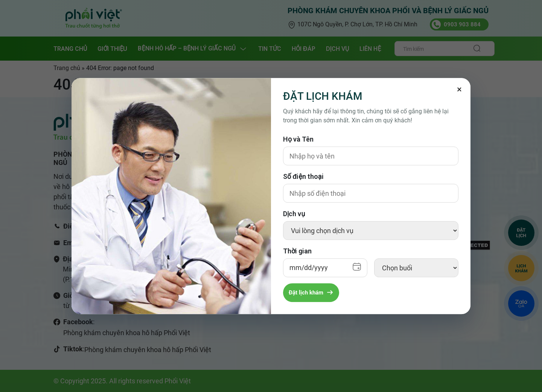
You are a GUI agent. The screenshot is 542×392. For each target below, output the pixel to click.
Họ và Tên (298, 139)
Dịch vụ (294, 214)
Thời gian (297, 251)
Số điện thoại (303, 176)
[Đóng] (459, 89)
